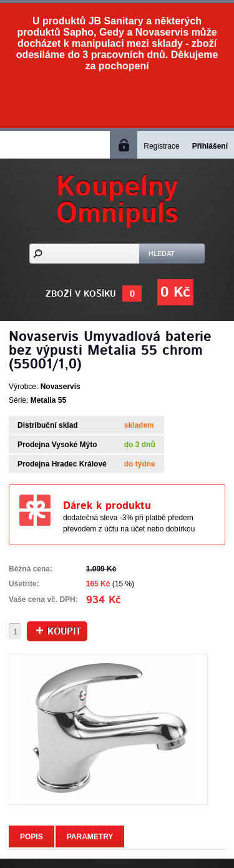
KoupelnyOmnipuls (117, 200)
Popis (32, 837)
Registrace (161, 146)
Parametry (90, 837)
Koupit (59, 632)
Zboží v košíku (81, 294)
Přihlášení (210, 146)
